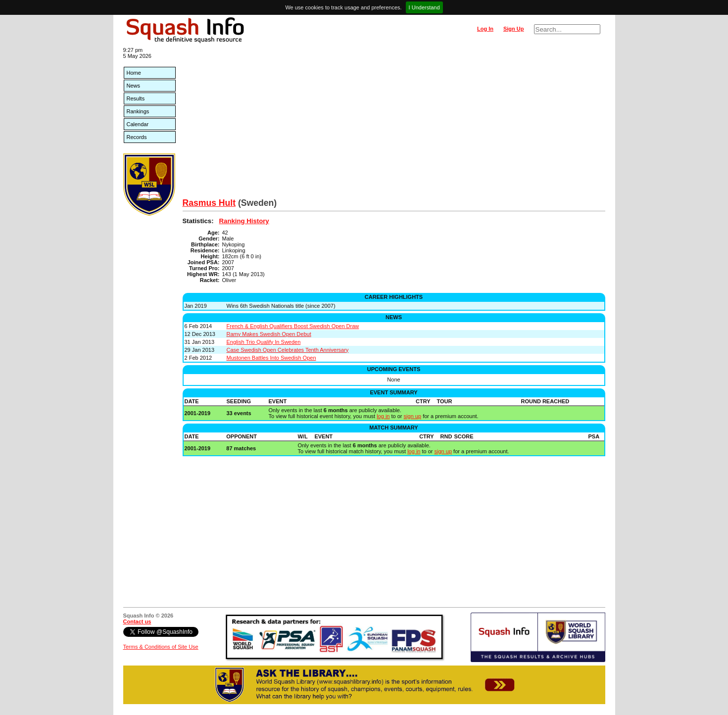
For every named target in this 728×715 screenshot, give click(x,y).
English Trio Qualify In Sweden (264, 342)
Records (137, 137)
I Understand (424, 7)
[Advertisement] (394, 124)
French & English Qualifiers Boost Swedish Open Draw (293, 326)
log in (383, 416)
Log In (485, 29)
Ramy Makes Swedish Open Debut (269, 334)
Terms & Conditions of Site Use (161, 647)
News (134, 86)
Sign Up (514, 29)
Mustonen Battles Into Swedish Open (271, 358)
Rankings (138, 111)
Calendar (138, 124)
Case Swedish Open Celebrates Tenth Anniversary (288, 350)
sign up (413, 416)
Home (134, 73)
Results (136, 98)
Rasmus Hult (209, 203)
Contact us (137, 621)
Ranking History (244, 221)
